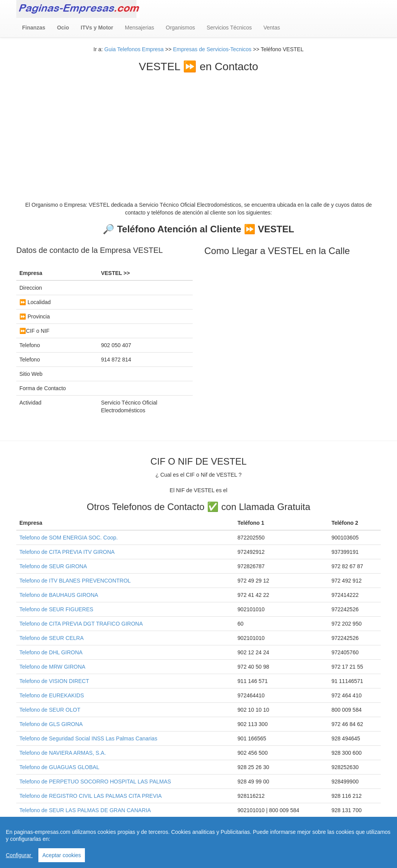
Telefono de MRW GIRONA (52, 667)
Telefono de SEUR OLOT (50, 710)
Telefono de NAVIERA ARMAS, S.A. (63, 753)
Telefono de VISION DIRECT (54, 681)
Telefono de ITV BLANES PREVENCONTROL (75, 581)
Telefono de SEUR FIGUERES (56, 609)
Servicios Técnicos (229, 28)
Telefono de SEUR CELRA (52, 638)
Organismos (180, 28)
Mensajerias (139, 28)
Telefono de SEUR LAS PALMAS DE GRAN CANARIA (85, 810)
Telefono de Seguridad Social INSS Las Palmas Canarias (88, 738)
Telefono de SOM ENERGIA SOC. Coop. (69, 538)
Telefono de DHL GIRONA (51, 652)
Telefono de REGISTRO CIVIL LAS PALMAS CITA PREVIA (91, 796)
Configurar (19, 855)
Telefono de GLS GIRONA (51, 724)
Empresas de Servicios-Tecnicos (212, 49)
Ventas (272, 28)
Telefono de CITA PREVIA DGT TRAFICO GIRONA (81, 624)
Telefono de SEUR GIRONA (53, 566)
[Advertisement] (198, 131)
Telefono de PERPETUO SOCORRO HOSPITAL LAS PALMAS (95, 782)
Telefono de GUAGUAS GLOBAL (59, 767)
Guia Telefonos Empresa (134, 49)
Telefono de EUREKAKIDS (52, 695)
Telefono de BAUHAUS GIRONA (59, 595)
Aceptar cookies (62, 855)
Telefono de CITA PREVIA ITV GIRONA (67, 552)
